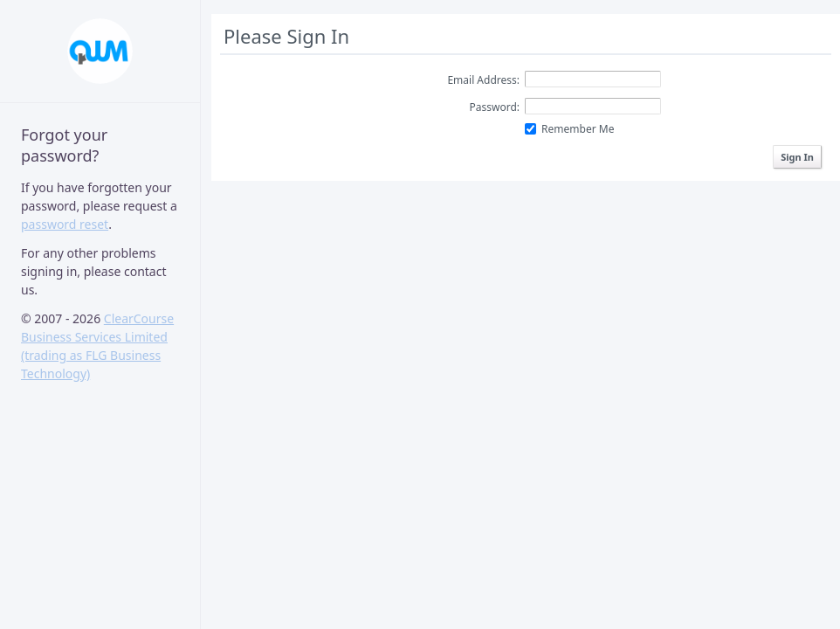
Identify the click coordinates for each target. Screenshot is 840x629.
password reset (65, 224)
